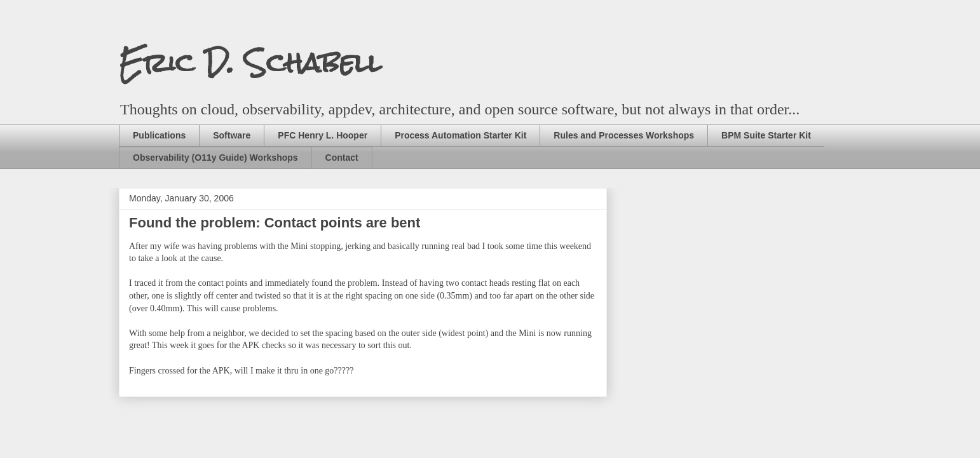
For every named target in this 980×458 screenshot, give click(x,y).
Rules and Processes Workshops (624, 135)
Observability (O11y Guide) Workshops (215, 158)
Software (232, 135)
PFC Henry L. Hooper (323, 135)
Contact (342, 158)
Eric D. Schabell (250, 63)
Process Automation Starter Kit (460, 135)
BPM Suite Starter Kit (766, 135)
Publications (159, 135)
